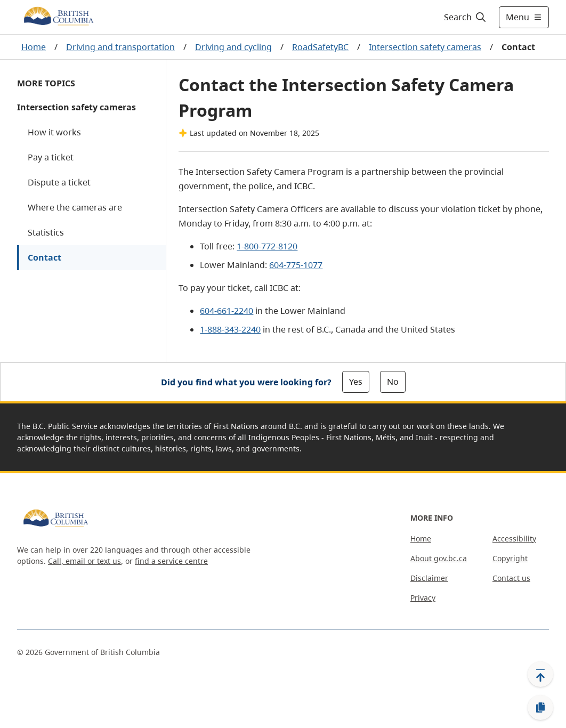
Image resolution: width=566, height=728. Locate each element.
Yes (356, 382)
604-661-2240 (227, 311)
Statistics (46, 232)
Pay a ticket (51, 157)
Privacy (423, 598)
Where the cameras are (75, 207)
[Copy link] (540, 708)
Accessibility (514, 539)
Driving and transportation (120, 47)
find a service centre (171, 561)
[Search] (466, 17)
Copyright (510, 558)
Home (34, 47)
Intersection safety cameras (425, 47)
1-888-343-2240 (230, 329)
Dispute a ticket (59, 182)
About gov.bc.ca (439, 558)
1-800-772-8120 (267, 246)
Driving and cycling (233, 47)
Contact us (511, 578)
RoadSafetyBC (320, 47)
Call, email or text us (84, 561)
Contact (45, 257)
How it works (54, 132)
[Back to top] (540, 674)
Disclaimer (429, 578)
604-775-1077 (296, 265)
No (393, 382)
